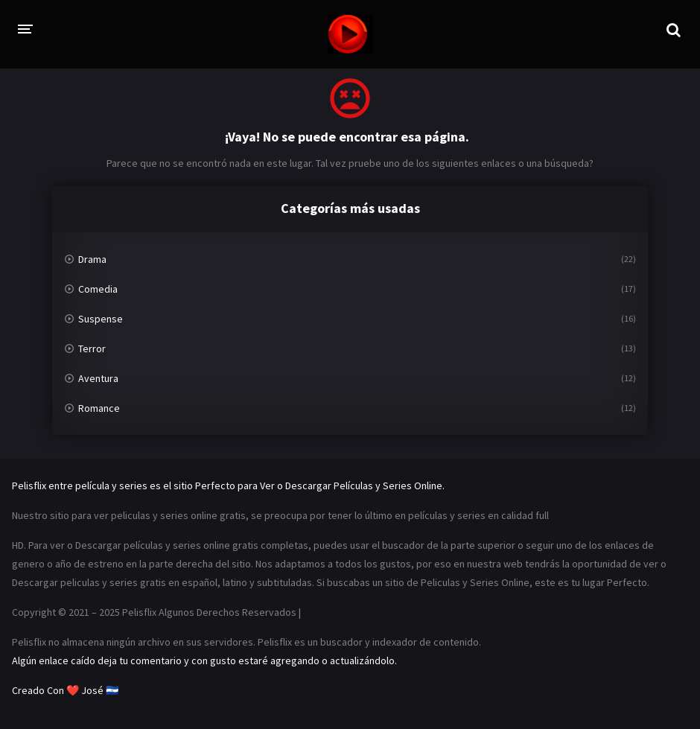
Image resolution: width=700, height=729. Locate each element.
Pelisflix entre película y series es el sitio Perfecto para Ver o (147, 486)
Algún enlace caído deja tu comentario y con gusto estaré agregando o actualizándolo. (204, 660)
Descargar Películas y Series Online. (365, 486)
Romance (99, 408)
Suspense (101, 319)
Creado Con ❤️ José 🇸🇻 (65, 690)
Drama (92, 259)
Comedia (98, 289)
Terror (92, 348)
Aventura (98, 378)
